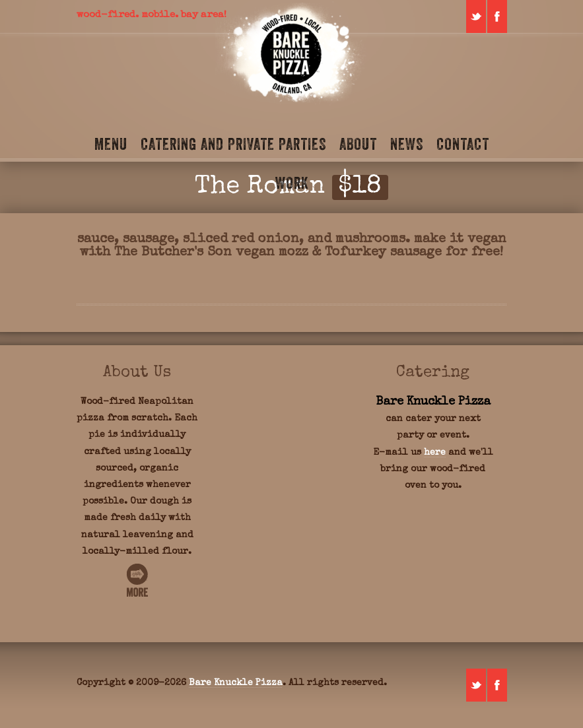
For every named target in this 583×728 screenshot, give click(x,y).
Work (292, 183)
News (407, 144)
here (435, 453)
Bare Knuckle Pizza (236, 683)
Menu (111, 144)
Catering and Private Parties (233, 144)
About (358, 144)
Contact (463, 144)
